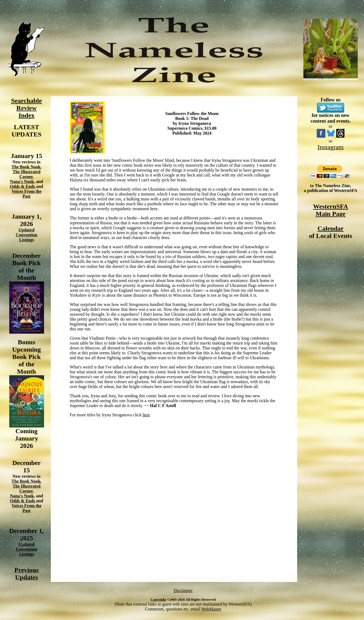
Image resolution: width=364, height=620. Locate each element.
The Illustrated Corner (27, 174)
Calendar (331, 228)
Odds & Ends (23, 186)
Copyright (158, 599)
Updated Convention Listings (27, 235)
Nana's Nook (22, 182)
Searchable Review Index (27, 108)
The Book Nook (26, 167)
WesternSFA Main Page (331, 210)
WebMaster (211, 609)
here (146, 415)
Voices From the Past (26, 194)
